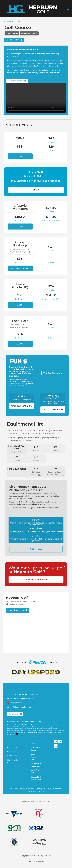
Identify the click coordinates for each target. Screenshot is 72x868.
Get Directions (16, 610)
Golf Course (12, 747)
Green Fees (11, 33)
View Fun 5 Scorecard (53, 373)
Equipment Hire (28, 33)
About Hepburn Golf (34, 757)
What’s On (35, 743)
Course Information (16, 81)
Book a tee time (13, 40)
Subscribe (14, 714)
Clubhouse (12, 751)
